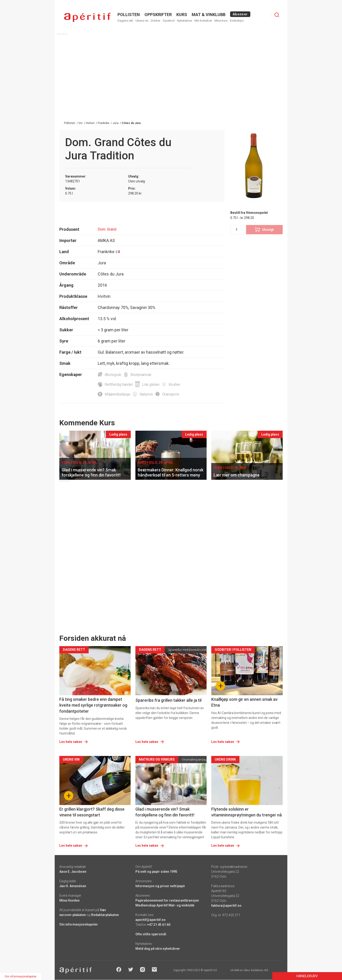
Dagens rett (125, 21)
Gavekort (169, 21)
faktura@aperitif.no (226, 906)
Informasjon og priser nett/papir (160, 886)
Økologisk (113, 375)
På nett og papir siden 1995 (156, 872)
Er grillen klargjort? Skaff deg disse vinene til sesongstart (92, 812)
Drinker (156, 21)
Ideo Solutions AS (256, 970)
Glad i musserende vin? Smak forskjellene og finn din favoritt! (165, 812)
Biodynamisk (141, 375)
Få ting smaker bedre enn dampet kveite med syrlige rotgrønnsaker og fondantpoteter (93, 705)
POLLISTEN (129, 15)
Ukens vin (142, 21)
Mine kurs (221, 21)
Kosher (174, 384)
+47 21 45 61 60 (159, 925)
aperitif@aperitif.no (151, 920)
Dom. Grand (107, 229)
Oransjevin (171, 394)
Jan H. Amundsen (73, 886)
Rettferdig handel (119, 384)
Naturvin (146, 394)
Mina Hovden (69, 900)
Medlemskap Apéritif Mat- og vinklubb (165, 905)
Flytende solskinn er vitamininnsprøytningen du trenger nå (246, 812)
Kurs (182, 15)
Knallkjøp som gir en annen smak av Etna (244, 702)
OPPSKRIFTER (158, 15)
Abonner (240, 14)
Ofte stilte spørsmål (151, 934)
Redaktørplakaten (105, 915)
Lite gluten (151, 384)
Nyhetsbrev (185, 21)
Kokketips (237, 21)
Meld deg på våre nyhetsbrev (158, 949)
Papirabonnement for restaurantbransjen (167, 900)
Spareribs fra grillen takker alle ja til (168, 700)
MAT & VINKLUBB (209, 15)
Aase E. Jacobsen (73, 872)
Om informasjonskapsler (79, 924)
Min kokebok (203, 21)
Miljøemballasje (117, 394)
